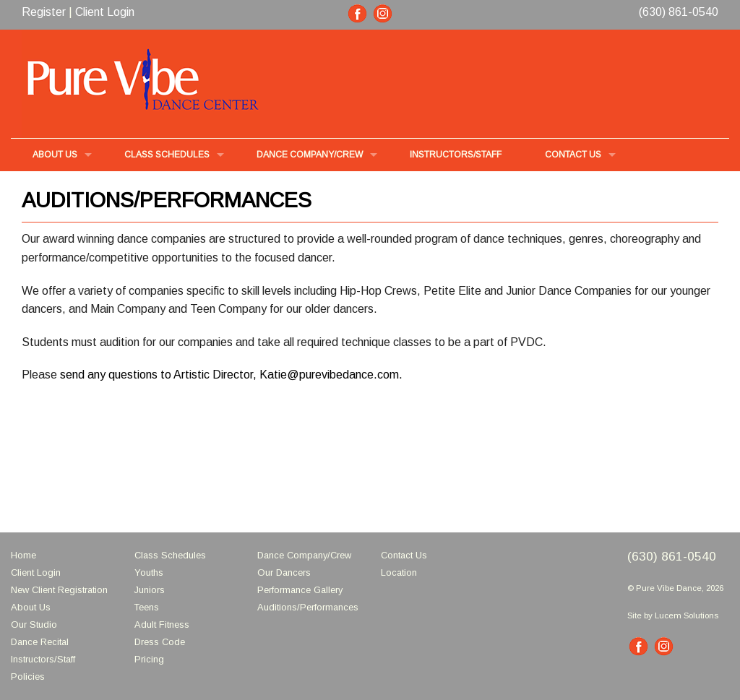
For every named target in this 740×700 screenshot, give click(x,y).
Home (23, 555)
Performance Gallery (300, 590)
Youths (149, 572)
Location (399, 572)
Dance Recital (40, 642)
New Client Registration (59, 590)
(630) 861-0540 (679, 12)
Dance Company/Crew (304, 555)
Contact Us (573, 155)
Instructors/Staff (43, 659)
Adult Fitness (162, 625)
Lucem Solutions (687, 615)
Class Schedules (170, 555)
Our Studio (34, 625)
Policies (28, 677)
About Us (31, 607)
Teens (147, 607)
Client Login (105, 12)
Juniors (150, 590)
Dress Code (160, 642)
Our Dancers (284, 572)
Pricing (149, 659)
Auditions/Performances (308, 607)
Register (44, 12)
